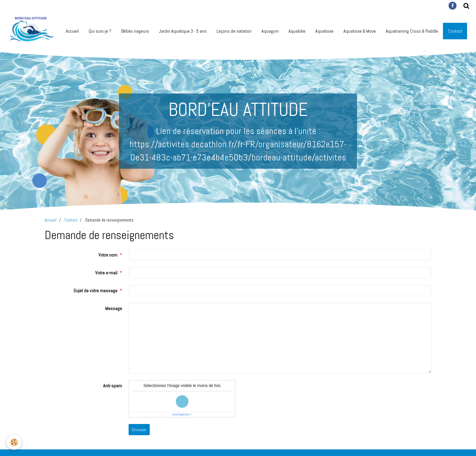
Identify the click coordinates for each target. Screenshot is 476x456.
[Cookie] (14, 442)
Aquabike (297, 31)
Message (114, 308)
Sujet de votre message (95, 291)
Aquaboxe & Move (360, 31)
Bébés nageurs (135, 31)
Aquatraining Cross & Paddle (412, 31)
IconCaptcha (181, 414)
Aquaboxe (324, 31)
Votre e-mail (106, 273)
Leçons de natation (234, 31)
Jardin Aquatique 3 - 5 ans (183, 31)
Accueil (72, 31)
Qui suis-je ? (100, 31)
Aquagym (270, 31)
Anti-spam (113, 386)
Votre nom (108, 255)
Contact (71, 220)
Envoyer (139, 430)
